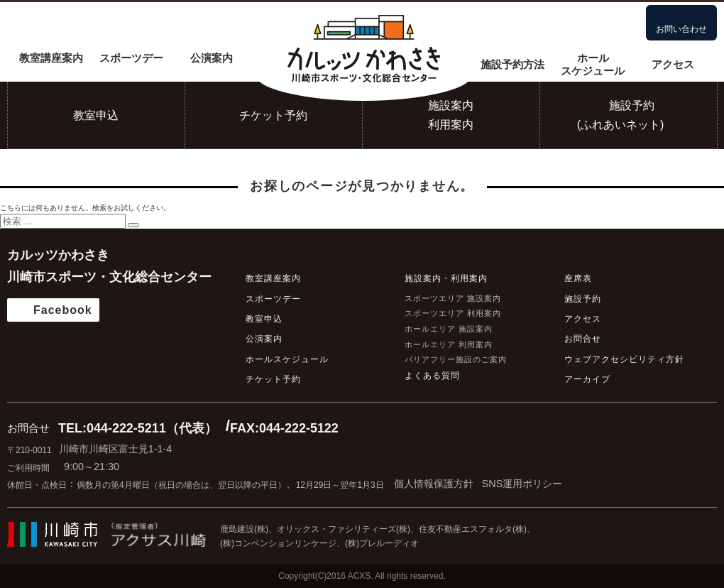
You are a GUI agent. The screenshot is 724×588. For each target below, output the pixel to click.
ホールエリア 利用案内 (449, 344)
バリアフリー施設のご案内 (456, 359)
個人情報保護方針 (434, 484)
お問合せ (583, 339)
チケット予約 (273, 115)
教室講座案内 (51, 58)
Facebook (63, 310)
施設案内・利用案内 (446, 278)
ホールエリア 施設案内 (449, 329)
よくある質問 (432, 376)
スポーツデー (131, 58)
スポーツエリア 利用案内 (453, 313)
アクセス (673, 64)
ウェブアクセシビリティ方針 (624, 359)
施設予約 (583, 299)
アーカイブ (587, 379)
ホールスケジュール (593, 64)
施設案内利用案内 (451, 115)
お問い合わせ (681, 29)
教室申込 (96, 115)
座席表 (578, 278)
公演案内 (212, 58)
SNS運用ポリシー (522, 484)
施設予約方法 (512, 64)
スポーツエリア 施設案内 (453, 298)
